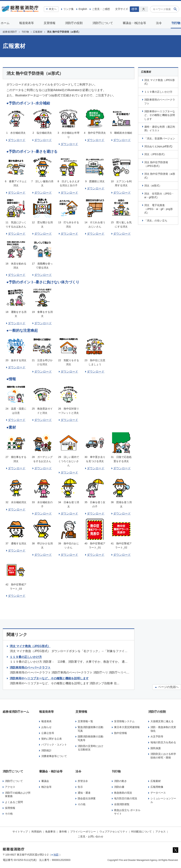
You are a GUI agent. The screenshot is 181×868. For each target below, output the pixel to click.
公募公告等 (48, 733)
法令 (159, 23)
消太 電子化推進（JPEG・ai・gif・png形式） (159, 209)
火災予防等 (157, 736)
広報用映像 (157, 787)
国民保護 (156, 748)
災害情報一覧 (85, 721)
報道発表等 (27, 23)
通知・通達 (84, 793)
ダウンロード (17, 140)
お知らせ (46, 727)
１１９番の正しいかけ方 (158, 92)
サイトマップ (20, 832)
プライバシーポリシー (83, 832)
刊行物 (176, 23)
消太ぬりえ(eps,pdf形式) (158, 146)
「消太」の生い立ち (156, 221)
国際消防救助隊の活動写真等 (90, 738)
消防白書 (119, 787)
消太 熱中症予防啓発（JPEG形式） (156, 164)
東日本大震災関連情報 (127, 727)
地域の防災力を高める (163, 742)
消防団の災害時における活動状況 (90, 748)
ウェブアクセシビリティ (114, 832)
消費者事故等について (54, 756)
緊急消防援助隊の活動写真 (90, 729)
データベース (158, 793)
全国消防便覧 (122, 804)
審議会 (45, 781)
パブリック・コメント (54, 745)
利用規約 (37, 832)
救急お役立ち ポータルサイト (127, 812)
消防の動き (120, 781)
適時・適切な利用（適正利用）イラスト (160, 129)
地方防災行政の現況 (126, 798)
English (83, 9)
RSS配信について (142, 832)
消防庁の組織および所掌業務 (18, 795)
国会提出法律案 (87, 798)
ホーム (5, 23)
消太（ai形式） (153, 186)
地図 (56, 855)
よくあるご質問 (14, 802)
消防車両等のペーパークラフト (160, 101)
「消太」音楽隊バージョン (160, 138)
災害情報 (50, 23)
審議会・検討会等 (134, 23)
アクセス (10, 787)
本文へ (53, 9)
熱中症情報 (120, 733)
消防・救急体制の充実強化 (163, 729)
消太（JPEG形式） (155, 154)
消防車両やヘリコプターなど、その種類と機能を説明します (160, 115)
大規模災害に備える (162, 721)
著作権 (63, 832)
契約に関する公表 (52, 739)
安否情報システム (124, 721)
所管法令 (83, 781)
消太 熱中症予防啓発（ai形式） (160, 176)
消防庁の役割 (74, 23)
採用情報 (10, 808)
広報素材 (38, 32)
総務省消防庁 (10, 32)
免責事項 (50, 832)
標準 (134, 9)
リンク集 (69, 9)
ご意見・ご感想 (101, 9)
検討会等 (46, 787)
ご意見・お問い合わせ (90, 836)
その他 (9, 814)
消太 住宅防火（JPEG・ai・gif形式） (159, 195)
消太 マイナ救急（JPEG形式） (160, 82)
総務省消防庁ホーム (16, 712)
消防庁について (103, 23)
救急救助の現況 (123, 793)
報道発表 (46, 721)
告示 (80, 787)
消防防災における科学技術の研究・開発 (163, 756)
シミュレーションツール (163, 800)
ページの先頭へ (167, 687)
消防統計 (46, 750)
